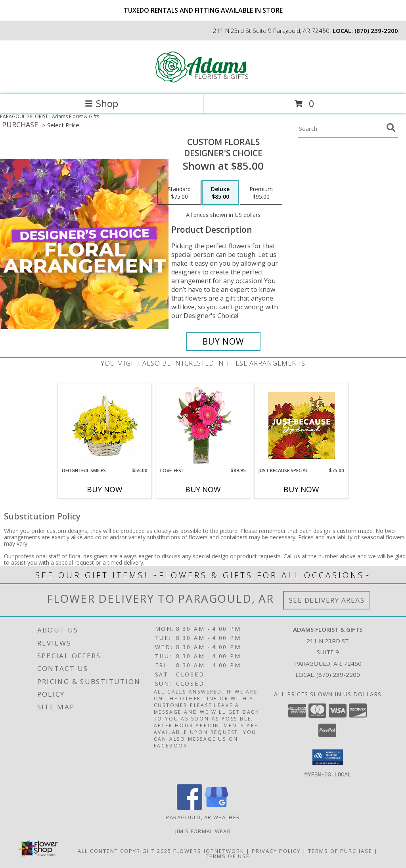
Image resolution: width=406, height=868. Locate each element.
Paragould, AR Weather (203, 817)
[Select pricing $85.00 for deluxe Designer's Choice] (220, 193)
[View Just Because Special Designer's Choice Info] (302, 425)
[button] (328, 757)
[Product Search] (341, 129)
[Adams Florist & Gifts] (203, 83)
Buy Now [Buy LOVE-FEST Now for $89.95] (203, 489)
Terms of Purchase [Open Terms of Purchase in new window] (340, 851)
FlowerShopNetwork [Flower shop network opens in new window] (209, 851)
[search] (391, 128)
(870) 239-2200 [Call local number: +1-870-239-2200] (376, 31)
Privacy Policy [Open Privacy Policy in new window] (276, 851)
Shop (101, 103)
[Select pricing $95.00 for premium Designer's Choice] (261, 193)
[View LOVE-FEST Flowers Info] (203, 425)
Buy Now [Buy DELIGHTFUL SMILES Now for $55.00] (105, 489)
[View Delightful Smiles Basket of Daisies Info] (105, 425)
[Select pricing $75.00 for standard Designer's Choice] (179, 193)
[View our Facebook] (190, 807)
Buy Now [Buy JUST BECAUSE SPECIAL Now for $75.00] (301, 489)
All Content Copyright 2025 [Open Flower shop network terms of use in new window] (124, 851)
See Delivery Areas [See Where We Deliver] (327, 600)
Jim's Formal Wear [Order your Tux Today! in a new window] (203, 831)
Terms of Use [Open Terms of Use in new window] (228, 856)
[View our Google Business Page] (216, 807)
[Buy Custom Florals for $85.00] (223, 341)
